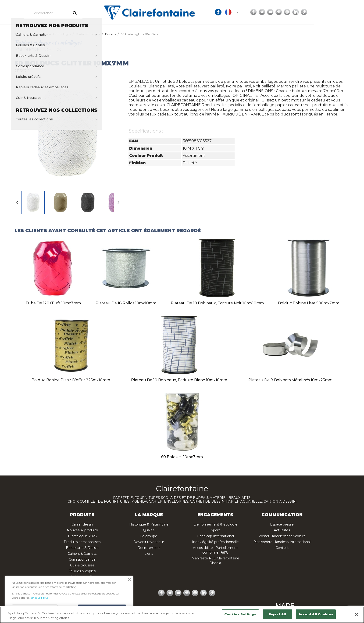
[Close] (357, 614)
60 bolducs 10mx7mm (182, 457)
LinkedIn (337, 12)
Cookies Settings (240, 614)
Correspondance (82, 559)
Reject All (277, 614)
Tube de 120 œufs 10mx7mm (53, 303)
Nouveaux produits (82, 530)
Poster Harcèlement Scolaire (282, 536)
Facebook (295, 12)
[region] (182, 615)
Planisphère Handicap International (282, 542)
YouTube (311, 12)
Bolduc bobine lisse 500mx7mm (309, 303)
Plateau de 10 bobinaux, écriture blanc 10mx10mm (179, 380)
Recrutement (149, 548)
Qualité (149, 530)
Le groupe (149, 536)
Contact (282, 548)
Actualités (282, 530)
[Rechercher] (67, 13)
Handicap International (215, 536)
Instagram (328, 12)
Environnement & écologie (215, 524)
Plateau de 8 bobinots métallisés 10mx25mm (290, 380)
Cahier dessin (82, 524)
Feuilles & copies (82, 571)
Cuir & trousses (82, 565)
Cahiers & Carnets (82, 554)
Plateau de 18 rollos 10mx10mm (126, 303)
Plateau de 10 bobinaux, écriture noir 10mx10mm (217, 303)
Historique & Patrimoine (149, 524)
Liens (149, 554)
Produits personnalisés (82, 542)
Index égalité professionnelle (215, 542)
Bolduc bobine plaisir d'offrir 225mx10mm (71, 380)
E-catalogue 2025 (82, 536)
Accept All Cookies (316, 614)
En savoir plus (39, 598)
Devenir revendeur (149, 542)
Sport (215, 530)
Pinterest (320, 12)
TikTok (345, 12)
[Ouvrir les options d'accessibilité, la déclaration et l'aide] (259, 12)
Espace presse (282, 524)
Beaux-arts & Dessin (82, 548)
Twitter (303, 12)
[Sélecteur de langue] (274, 12)
